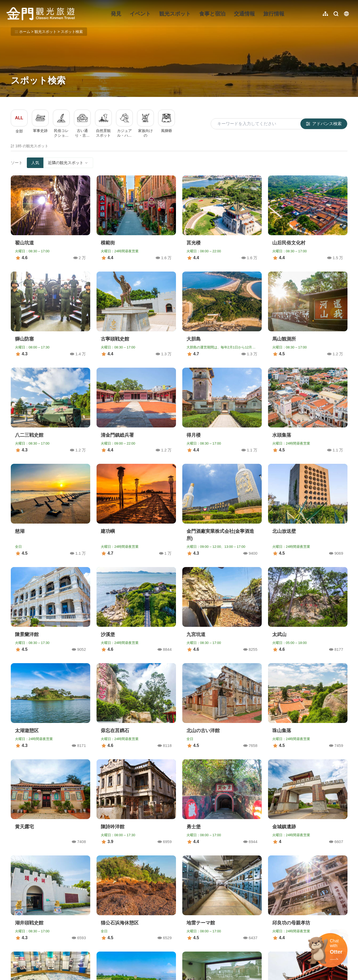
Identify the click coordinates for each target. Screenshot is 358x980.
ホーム (25, 32)
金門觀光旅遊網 (41, 14)
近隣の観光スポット (68, 163)
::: (8, 3)
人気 (35, 163)
